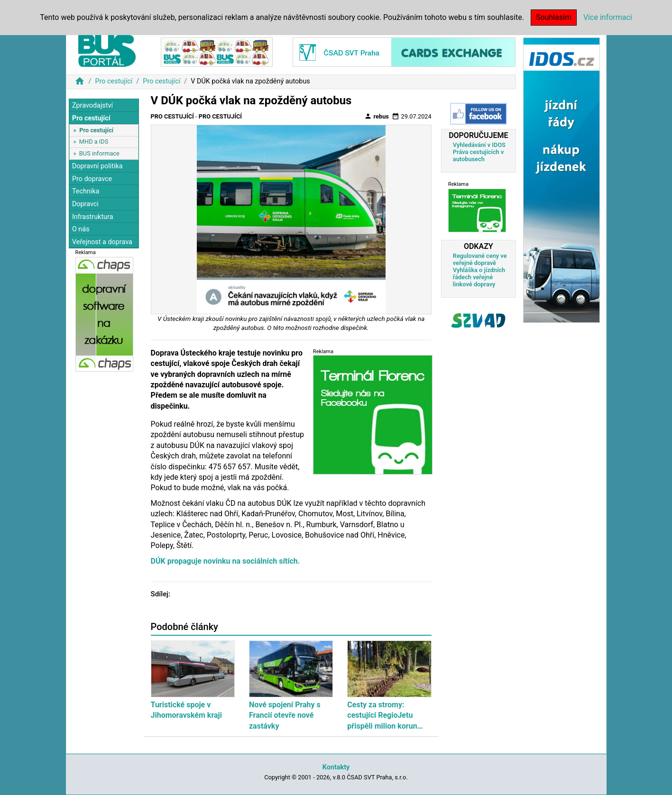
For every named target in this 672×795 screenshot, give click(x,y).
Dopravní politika (97, 166)
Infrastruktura (93, 217)
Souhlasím (554, 17)
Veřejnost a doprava (102, 242)
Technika (86, 191)
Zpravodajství (92, 105)
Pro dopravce (92, 179)
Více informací (608, 17)
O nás (81, 229)
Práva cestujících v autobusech (479, 155)
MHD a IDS (94, 142)
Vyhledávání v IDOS (479, 145)
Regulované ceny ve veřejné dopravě (480, 259)
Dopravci (85, 204)
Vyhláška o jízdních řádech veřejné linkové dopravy (479, 277)
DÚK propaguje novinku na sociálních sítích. (226, 561)
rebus (377, 116)
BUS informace (99, 153)
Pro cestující (114, 81)
